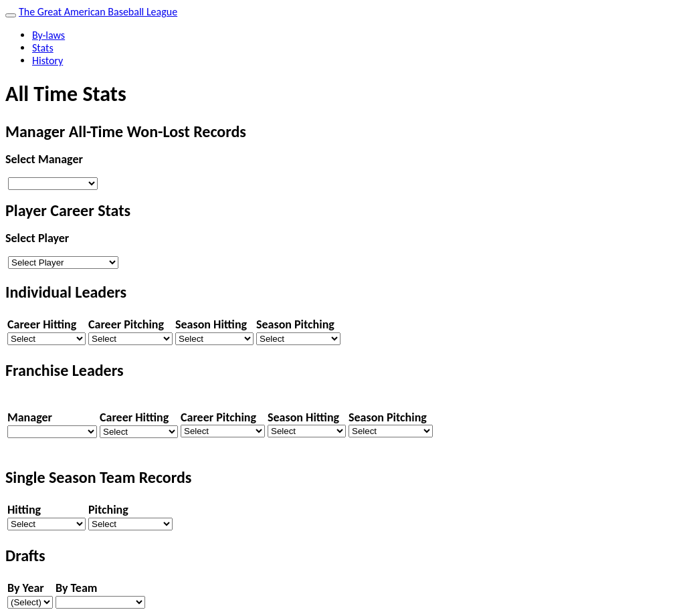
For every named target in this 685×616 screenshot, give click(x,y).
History (47, 61)
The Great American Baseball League (98, 12)
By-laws (48, 35)
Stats (43, 48)
